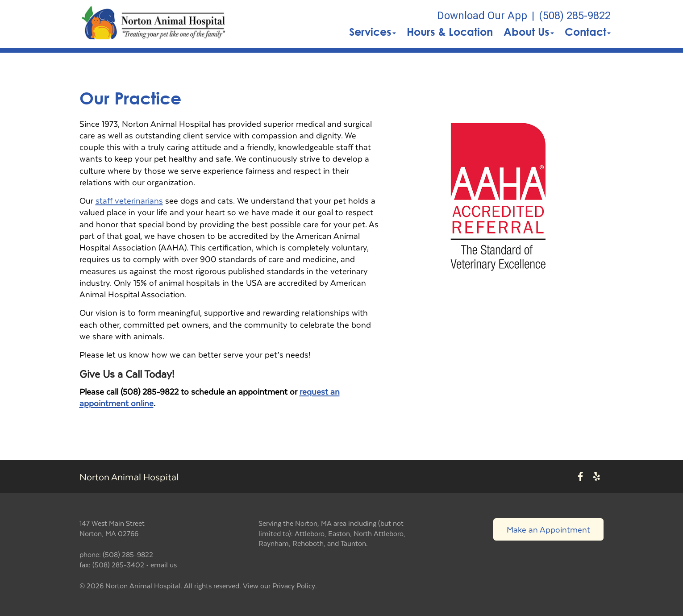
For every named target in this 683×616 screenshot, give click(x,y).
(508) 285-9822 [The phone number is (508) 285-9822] (575, 16)
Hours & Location (450, 32)
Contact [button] (588, 32)
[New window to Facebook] (581, 477)
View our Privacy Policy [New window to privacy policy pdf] (279, 586)
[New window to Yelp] (597, 477)
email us (164, 564)
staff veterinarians (129, 200)
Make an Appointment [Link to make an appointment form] (548, 529)
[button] (154, 24)
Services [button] (373, 32)
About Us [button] (529, 32)
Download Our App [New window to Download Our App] (482, 16)
